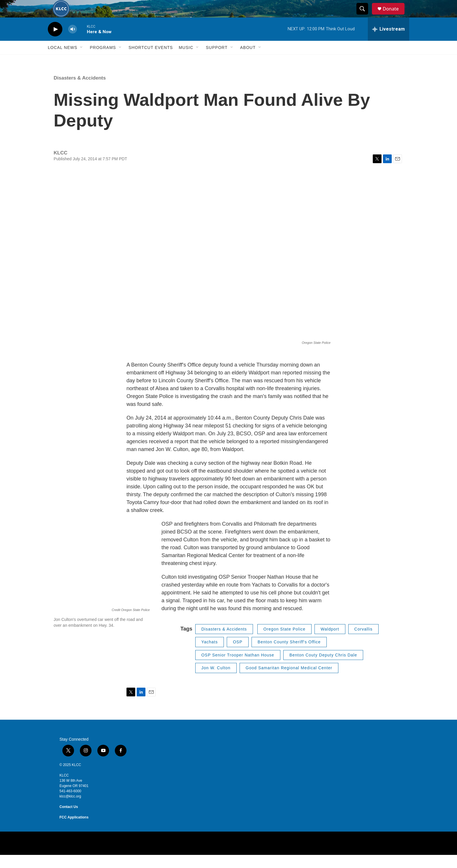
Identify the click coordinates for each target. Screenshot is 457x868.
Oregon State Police (284, 642)
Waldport (330, 642)
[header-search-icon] (365, 15)
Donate (394, 15)
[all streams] (389, 42)
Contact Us (69, 820)
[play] (55, 42)
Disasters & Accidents (80, 91)
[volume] (73, 42)
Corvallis (364, 642)
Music (186, 61)
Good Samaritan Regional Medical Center (289, 681)
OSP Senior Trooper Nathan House (238, 668)
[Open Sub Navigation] (82, 61)
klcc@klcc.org (70, 809)
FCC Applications (74, 830)
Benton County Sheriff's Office (289, 655)
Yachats (210, 655)
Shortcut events (151, 61)
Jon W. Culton (216, 681)
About (248, 61)
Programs (103, 61)
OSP (238, 655)
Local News (63, 61)
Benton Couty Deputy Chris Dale (323, 668)
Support (217, 61)
